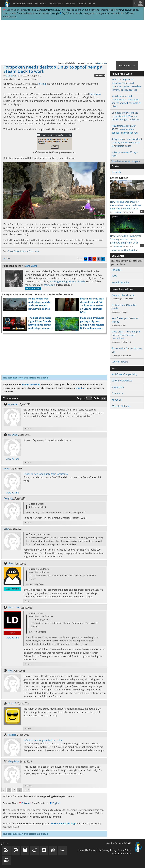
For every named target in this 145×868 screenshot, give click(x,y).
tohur (7, 469)
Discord (82, 4)
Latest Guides (119, 178)
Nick (10, 671)
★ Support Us (127, 66)
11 (142, 212)
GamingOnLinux (23, 4)
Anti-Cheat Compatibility (125, 374)
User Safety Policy (122, 854)
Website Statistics (121, 406)
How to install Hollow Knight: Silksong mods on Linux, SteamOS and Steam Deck (127, 238)
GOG (127, 13)
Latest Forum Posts (122, 289)
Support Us (118, 387)
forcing (42, 84)
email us (80, 388)
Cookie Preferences (122, 381)
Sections (40, 4)
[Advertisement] (72, 40)
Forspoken (95, 94)
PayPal (64, 13)
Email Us (116, 172)
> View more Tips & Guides (124, 250)
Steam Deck (19, 251)
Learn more (102, 63)
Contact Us (56, 4)
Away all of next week (123, 295)
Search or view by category (126, 161)
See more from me (33, 288)
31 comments (100, 75)
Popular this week (122, 74)
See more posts (120, 362)
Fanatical (116, 270)
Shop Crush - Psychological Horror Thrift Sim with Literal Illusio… (126, 335)
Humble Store (10, 17)
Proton (11, 251)
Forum (93, 4)
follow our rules (31, 385)
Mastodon (49, 285)
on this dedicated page (63, 824)
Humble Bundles (120, 282)
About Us (117, 400)
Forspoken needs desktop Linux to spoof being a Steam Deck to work (53, 69)
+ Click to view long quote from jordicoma (46, 474)
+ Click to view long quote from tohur (43, 740)
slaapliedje (14, 761)
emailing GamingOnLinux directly (67, 281)
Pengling (8, 498)
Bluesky (70, 4)
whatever (13, 404)
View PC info (12, 459)
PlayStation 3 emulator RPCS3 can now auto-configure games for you (125, 129)
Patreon (25, 803)
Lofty (6, 529)
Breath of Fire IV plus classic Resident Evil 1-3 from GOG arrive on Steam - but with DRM (92, 305)
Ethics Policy (124, 850)
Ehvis (11, 563)
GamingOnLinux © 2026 (119, 843)
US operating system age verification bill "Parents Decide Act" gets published (126, 116)
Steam (32, 251)
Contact (116, 166)
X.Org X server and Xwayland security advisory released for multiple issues (127, 142)
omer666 (13, 435)
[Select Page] (26, 790)
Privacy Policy (109, 850)
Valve (37, 251)
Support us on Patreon (15, 10)
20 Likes (7, 259)
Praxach (12, 735)
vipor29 (12, 703)
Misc (26, 251)
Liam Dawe (11, 76)
